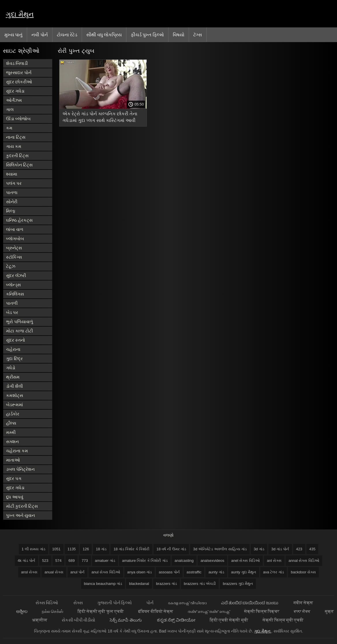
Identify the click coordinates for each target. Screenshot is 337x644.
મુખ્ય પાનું (13, 35)
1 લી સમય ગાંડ (33, 549)
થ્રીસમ (13, 377)
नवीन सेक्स (303, 603)
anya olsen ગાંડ (140, 572)
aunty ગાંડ (216, 572)
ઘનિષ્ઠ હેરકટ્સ (19, 220)
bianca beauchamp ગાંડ (103, 584)
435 (312, 549)
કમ (9, 128)
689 (72, 561)
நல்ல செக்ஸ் (53, 611)
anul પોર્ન (77, 572)
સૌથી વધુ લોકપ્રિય (104, 35)
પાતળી (12, 303)
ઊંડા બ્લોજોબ (18, 119)
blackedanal (139, 584)
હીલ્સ (11, 423)
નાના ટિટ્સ (16, 137)
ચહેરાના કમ (17, 451)
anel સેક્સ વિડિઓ (246, 561)
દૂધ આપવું (15, 497)
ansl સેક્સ (29, 572)
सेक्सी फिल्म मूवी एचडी (283, 620)
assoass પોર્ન (169, 572)
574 (59, 561)
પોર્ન (150, 603)
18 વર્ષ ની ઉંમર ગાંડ (171, 549)
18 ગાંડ (101, 549)
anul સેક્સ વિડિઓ (106, 572)
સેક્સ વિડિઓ (47, 603)
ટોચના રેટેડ (67, 35)
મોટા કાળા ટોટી (19, 331)
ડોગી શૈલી (14, 386)
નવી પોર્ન (40, 35)
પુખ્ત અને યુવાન (20, 515)
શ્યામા (12, 174)
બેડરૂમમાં (15, 405)
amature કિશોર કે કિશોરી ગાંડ (145, 561)
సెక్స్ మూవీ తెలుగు (126, 620)
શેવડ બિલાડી (17, 63)
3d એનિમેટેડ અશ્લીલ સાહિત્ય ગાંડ (220, 549)
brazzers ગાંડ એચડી (200, 584)
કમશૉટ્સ (15, 395)
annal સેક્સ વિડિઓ (304, 561)
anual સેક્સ (54, 572)
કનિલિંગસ (15, 294)
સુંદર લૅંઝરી (16, 275)
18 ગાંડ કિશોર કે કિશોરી (131, 549)
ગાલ (10, 109)
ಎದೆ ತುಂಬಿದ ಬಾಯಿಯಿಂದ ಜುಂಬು (250, 603)
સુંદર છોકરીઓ (19, 82)
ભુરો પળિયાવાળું (20, 322)
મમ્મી (11, 432)
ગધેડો (11, 368)
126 (86, 549)
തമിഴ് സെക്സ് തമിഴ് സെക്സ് (209, 611)
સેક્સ (78, 603)
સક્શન (12, 441)
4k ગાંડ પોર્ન (26, 561)
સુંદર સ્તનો (16, 340)
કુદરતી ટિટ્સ (17, 156)
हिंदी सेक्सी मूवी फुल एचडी (101, 611)
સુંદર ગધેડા (15, 91)
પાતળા (12, 192)
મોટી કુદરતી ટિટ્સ (22, 506)
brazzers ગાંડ (166, 584)
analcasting (184, 561)
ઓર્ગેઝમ (14, 100)
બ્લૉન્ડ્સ (13, 285)
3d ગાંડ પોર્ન (280, 549)
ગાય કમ (14, 146)
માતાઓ (13, 460)
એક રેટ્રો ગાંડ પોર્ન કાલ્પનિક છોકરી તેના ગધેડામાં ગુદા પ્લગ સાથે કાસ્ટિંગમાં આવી (100, 117)
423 (299, 549)
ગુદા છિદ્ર (14, 358)
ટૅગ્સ (198, 35)
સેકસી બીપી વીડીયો (78, 620)
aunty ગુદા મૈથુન (244, 572)
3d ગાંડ (259, 549)
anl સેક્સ (274, 561)
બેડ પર (12, 312)
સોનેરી (12, 202)
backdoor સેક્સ (303, 572)
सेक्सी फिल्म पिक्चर (262, 611)
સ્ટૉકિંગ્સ (14, 257)
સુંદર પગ (14, 478)
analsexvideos (212, 561)
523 (45, 561)
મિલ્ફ (11, 211)
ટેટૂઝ (11, 266)
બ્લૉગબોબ (15, 239)
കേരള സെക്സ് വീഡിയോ (187, 603)
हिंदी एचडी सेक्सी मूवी (229, 620)
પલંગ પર (14, 183)
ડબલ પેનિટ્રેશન (20, 469)
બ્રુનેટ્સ (14, 248)
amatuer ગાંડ (105, 561)
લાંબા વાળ (15, 229)
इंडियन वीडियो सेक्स (156, 611)
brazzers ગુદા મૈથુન (238, 584)
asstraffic (194, 572)
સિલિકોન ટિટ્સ (19, 165)
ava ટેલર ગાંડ (274, 572)
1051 (56, 549)
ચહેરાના (13, 349)
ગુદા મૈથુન (20, 14)
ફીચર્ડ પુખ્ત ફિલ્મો (147, 35)
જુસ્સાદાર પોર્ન (19, 73)
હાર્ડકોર (13, 414)
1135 (72, 549)
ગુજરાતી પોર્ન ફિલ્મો (114, 603)
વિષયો (179, 35)
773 (85, 561)
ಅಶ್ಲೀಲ (22, 611)
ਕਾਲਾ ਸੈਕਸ (302, 611)
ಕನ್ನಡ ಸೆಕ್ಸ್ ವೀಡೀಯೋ (176, 620)
